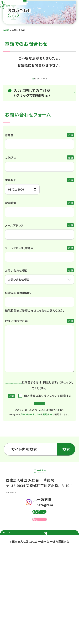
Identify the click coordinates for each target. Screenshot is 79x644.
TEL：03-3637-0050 (22, 535)
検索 (66, 483)
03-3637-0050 (44, 91)
